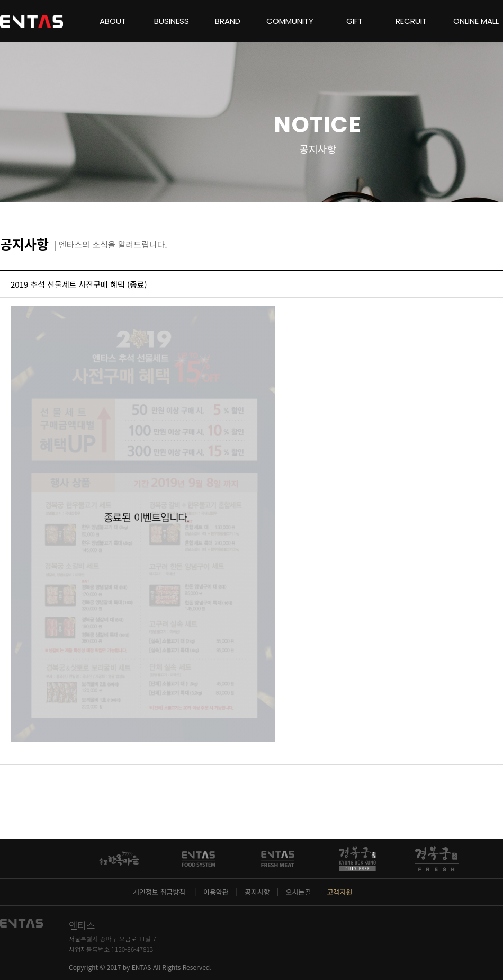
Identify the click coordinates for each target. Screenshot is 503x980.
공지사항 (257, 892)
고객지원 (339, 892)
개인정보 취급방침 (160, 892)
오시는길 (299, 892)
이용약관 (216, 892)
